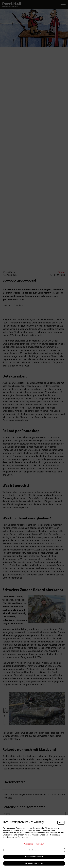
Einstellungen (34, 850)
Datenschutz (28, 844)
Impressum (40, 844)
